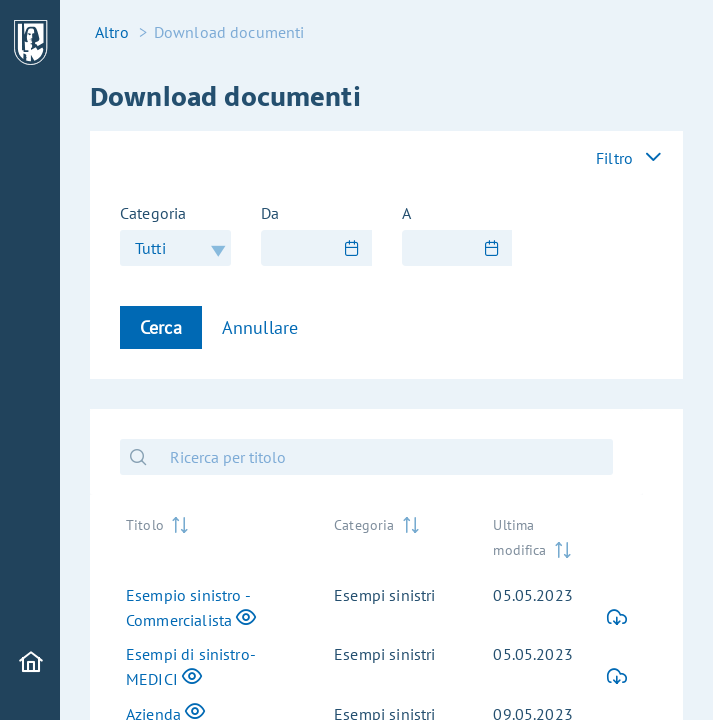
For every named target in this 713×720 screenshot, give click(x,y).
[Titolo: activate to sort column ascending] (214, 536)
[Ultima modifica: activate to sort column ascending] (534, 536)
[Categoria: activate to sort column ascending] (397, 536)
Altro (112, 32)
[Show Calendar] (352, 248)
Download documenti (229, 32)
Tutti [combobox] (150, 248)
